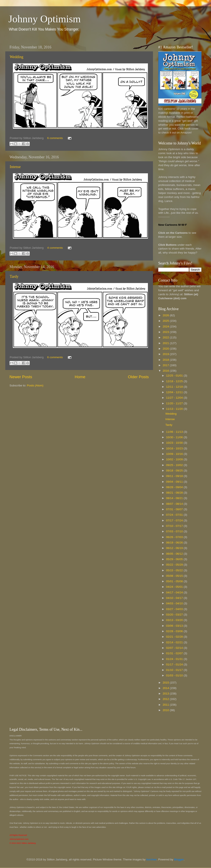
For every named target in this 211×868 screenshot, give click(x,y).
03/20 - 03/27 (175, 615)
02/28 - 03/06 (175, 631)
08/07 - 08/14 (175, 504)
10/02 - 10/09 (175, 459)
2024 (166, 327)
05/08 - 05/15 (175, 576)
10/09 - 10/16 (175, 454)
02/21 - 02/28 (175, 637)
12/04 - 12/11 (175, 392)
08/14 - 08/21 (175, 498)
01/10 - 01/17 (175, 670)
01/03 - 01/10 (175, 675)
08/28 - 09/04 (175, 487)
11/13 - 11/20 (175, 409)
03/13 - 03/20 (175, 620)
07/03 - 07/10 (175, 531)
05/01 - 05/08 (175, 581)
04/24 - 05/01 (175, 587)
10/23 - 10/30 (175, 443)
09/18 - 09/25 (175, 471)
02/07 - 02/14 (175, 648)
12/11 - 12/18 (175, 387)
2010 (166, 710)
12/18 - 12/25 (175, 381)
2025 (166, 321)
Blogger (179, 859)
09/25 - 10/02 (175, 465)
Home (80, 377)
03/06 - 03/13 (175, 626)
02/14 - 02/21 (175, 642)
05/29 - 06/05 (175, 559)
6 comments (55, 138)
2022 (166, 337)
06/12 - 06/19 (175, 548)
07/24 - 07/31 (175, 515)
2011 (166, 705)
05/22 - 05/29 (175, 565)
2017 (166, 365)
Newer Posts (21, 377)
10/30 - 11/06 (175, 437)
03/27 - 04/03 (175, 609)
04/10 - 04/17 (175, 598)
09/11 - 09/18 (175, 476)
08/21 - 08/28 (175, 493)
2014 (166, 688)
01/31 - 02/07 (175, 653)
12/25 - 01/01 (175, 376)
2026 (166, 315)
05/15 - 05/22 (175, 570)
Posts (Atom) (35, 385)
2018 (166, 360)
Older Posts (138, 377)
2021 (166, 343)
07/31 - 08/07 (175, 509)
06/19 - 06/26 (175, 543)
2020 (166, 349)
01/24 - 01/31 (175, 659)
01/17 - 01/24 (175, 664)
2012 (166, 699)
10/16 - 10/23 (175, 448)
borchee (152, 859)
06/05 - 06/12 (175, 554)
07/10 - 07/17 (175, 526)
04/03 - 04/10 (175, 603)
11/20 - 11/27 (175, 403)
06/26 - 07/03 (175, 537)
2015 (166, 683)
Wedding (17, 57)
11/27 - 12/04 (175, 398)
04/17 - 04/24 (175, 592)
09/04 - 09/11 (175, 482)
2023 (166, 332)
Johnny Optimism (45, 19)
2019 (166, 354)
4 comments (55, 248)
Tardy (14, 276)
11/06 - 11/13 (175, 432)
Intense (15, 167)
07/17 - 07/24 (175, 520)
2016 (166, 371)
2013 (166, 694)
